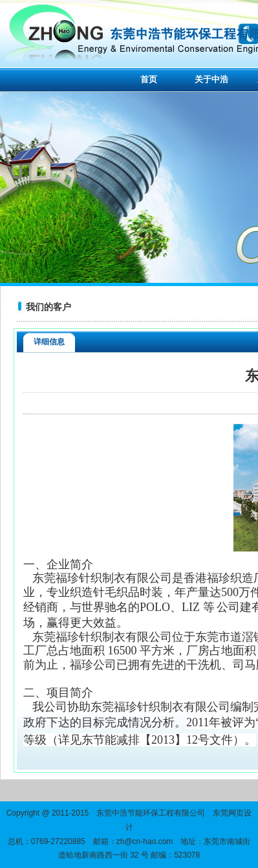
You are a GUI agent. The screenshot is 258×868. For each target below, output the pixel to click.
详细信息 (49, 342)
